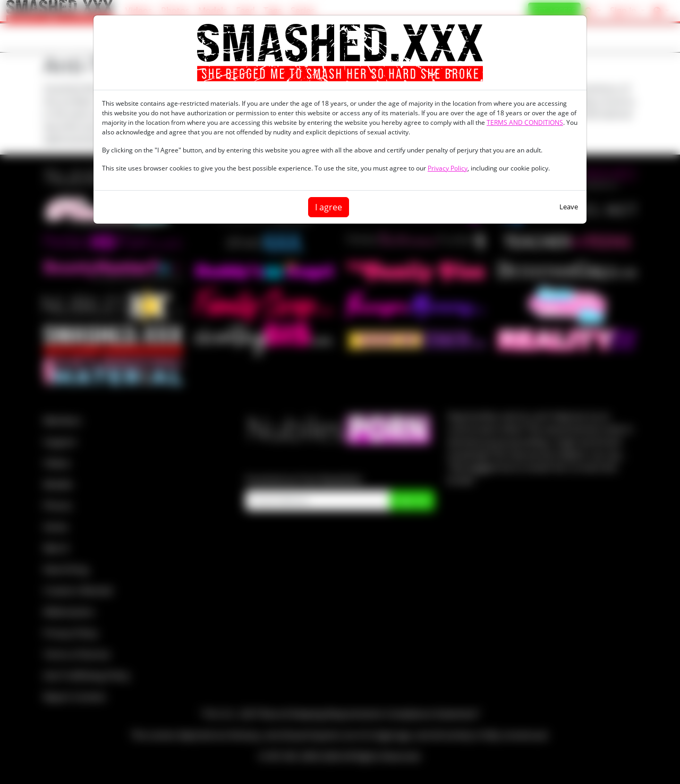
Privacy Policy (448, 168)
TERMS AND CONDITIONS (525, 122)
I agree (329, 207)
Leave (569, 207)
